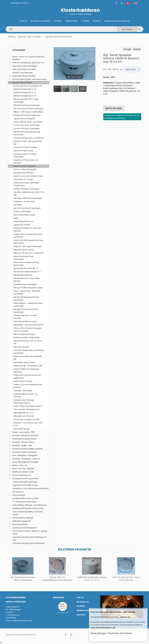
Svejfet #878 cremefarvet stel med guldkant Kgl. (27, 377)
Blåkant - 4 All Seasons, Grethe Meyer (28, 112)
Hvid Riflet (18, 205)
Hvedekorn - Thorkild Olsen (24, 202)
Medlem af (59, 598)
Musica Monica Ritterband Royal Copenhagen (26, 264)
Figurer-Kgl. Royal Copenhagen (25, 66)
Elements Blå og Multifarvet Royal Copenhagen (27, 133)
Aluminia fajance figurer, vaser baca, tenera (29, 79)
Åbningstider (72, 21)
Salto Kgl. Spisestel (21, 347)
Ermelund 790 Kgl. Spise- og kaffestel (28, 138)
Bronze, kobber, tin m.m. (22, 475)
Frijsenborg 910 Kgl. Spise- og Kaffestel (25, 161)
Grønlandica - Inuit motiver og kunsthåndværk (31, 488)
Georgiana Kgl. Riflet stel (23, 173)
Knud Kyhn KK (18, 492)
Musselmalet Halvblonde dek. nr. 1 (27, 272)
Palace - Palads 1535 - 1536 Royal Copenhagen (27, 292)
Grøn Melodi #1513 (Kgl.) (23, 179)
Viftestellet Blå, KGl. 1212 (23, 413)
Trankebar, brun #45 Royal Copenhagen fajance (24, 401)
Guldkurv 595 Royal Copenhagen (26, 189)
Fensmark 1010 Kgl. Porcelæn (25, 147)
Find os (80, 598)
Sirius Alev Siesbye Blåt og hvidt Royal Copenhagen (29, 352)
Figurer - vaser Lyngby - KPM (23, 432)
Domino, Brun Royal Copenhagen (27, 125)
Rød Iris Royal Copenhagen (24, 334)
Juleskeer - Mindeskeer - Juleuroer (26, 459)
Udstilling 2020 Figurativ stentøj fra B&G (28, 508)
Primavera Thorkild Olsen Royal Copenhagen (26, 311)
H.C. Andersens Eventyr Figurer (25, 502)
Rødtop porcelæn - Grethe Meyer (26, 337)
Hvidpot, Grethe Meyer (22, 211)
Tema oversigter (19, 495)
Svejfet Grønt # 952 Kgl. (23, 381)
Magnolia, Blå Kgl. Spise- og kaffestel (28, 253)
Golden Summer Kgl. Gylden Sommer (28, 176)
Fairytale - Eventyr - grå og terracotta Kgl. (28, 143)
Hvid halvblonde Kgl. (22, 429)
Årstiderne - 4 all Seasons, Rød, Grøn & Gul (28, 424)
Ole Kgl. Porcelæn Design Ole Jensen (28, 288)
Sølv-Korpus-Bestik (20, 524)
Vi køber (85, 21)
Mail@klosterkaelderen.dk (117, 21)
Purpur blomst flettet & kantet (25, 321)
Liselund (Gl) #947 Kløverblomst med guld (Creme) (28, 242)
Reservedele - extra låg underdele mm (28, 325)
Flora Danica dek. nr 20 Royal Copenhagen (25, 155)
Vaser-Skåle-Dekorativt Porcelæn (25, 462)
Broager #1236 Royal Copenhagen (27, 115)
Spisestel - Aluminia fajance (23, 442)
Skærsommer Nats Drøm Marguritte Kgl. (28, 358)
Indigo (16, 218)
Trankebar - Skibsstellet (23, 391)
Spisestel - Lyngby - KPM (22, 445)
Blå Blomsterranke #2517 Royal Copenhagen (26, 101)
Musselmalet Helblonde (23, 275)
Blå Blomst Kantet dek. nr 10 (25, 92)
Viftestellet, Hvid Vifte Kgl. (24, 416)
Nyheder (58, 21)
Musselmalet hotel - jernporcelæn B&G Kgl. (27, 280)
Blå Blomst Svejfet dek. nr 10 (25, 96)
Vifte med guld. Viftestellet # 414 (26, 409)
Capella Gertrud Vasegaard (24, 118)
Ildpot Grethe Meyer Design (24, 215)
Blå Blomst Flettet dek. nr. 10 (25, 89)
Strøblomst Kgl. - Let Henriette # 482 (28, 366)
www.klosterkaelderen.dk (103, 628)
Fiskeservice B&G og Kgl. (23, 151)
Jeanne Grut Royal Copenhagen (25, 482)
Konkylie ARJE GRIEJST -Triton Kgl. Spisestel (27, 229)
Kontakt (97, 21)
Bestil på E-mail (114, 108)
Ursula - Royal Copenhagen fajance (27, 406)
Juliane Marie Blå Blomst (23, 221)
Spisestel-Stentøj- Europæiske (24, 452)
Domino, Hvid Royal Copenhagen (27, 128)
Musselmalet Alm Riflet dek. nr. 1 (26, 268)
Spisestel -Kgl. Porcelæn (29, 37)
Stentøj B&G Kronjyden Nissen (24, 439)
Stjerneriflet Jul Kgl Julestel (24, 362)
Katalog (23, 21)
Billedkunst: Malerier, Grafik (23, 472)
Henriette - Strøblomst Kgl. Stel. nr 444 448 (29, 193)
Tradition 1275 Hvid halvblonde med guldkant (28, 386)
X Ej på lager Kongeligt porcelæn (26, 419)
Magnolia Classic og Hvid (24, 250)
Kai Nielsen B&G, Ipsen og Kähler (26, 498)
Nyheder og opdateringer (23, 73)
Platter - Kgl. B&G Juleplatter (23, 469)
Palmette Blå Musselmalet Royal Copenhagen (26, 298)
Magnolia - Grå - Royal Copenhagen (27, 246)
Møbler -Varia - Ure (20, 465)
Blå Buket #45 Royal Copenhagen (27, 105)
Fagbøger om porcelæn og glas (25, 485)
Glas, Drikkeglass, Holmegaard (25, 455)
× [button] (145, 610)
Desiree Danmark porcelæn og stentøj (27, 449)
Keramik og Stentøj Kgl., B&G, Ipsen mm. (28, 63)
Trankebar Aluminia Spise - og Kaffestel (25, 395)
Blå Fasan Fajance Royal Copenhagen (28, 109)
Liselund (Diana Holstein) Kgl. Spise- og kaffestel (28, 236)
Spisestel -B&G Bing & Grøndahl (25, 435)
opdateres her (125, 617)
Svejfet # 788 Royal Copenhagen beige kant (26, 370)
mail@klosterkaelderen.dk (22, 621)
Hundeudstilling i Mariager (23, 518)
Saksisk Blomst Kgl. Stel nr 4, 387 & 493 (27, 342)
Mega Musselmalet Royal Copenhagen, (23, 258)
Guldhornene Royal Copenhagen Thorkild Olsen (26, 184)
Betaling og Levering (41, 21)
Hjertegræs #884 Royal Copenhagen (28, 198)
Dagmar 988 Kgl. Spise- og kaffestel (28, 122)
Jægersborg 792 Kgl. (22, 225)
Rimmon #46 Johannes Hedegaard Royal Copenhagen (27, 329)
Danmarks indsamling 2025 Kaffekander (29, 543)
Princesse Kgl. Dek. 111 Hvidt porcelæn (25, 317)
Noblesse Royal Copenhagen (25, 284)
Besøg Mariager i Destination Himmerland (111, 633)
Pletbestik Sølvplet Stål (21, 521)
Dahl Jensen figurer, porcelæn (24, 69)
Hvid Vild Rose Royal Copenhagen (27, 208)
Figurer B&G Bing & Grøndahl (24, 76)
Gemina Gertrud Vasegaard (59, 37)
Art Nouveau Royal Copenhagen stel (28, 86)
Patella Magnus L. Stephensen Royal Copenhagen (28, 305)
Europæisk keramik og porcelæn (25, 478)
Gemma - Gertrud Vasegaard (25, 169)
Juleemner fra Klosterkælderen (25, 528)
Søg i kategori (127, 29)
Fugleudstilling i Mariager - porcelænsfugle (29, 505)
